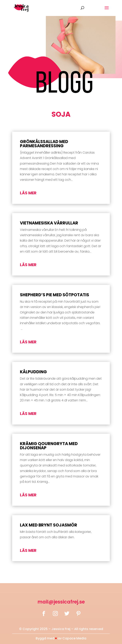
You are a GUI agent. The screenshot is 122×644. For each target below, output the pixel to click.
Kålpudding (33, 372)
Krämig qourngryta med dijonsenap (49, 446)
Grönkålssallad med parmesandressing (44, 144)
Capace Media (74, 638)
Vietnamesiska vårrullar (49, 223)
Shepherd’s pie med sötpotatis (55, 295)
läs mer (28, 193)
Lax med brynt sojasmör (49, 525)
